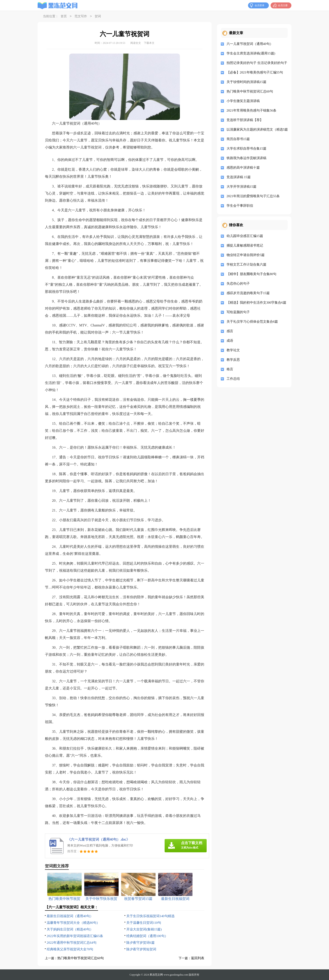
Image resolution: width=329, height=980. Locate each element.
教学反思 (233, 360)
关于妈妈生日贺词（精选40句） (70, 929)
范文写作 (81, 16)
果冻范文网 (156, 975)
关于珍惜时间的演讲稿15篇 (246, 82)
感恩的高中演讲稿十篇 (243, 168)
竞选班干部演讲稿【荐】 (245, 120)
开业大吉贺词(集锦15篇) (144, 929)
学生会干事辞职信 (240, 206)
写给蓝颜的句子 (238, 312)
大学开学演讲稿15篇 (241, 187)
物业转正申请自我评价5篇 (246, 255)
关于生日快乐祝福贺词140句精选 (150, 916)
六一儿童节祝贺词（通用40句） (250, 44)
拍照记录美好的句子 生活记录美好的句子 (256, 63)
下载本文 (149, 43)
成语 (230, 341)
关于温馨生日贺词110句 (144, 923)
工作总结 (233, 379)
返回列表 (198, 958)
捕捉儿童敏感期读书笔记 (245, 245)
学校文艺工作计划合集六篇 (246, 264)
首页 (64, 16)
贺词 (98, 16)
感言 (230, 331)
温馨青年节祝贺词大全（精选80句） (73, 923)
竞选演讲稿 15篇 (239, 177)
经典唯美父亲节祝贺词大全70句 (70, 949)
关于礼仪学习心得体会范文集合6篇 (252, 322)
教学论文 (233, 350)
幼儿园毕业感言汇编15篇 (245, 236)
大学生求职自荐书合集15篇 (246, 149)
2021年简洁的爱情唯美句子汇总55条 (253, 196)
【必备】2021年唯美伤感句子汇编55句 (255, 72)
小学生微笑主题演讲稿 (243, 101)
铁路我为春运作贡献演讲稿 (246, 158)
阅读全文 (136, 43)
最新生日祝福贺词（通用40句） (70, 916)
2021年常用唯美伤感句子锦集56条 (251, 110)
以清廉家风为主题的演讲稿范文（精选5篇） (256, 129)
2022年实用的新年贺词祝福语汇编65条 (75, 936)
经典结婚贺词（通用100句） (147, 936)
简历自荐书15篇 (238, 139)
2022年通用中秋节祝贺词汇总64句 (72, 943)
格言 (230, 369)
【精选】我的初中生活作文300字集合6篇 (256, 303)
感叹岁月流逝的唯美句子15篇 (248, 293)
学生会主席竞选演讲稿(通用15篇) (251, 53)
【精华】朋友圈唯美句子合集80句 (251, 274)
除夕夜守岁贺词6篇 (140, 943)
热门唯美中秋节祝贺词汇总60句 (81, 958)
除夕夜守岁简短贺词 (141, 949)
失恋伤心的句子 (238, 284)
